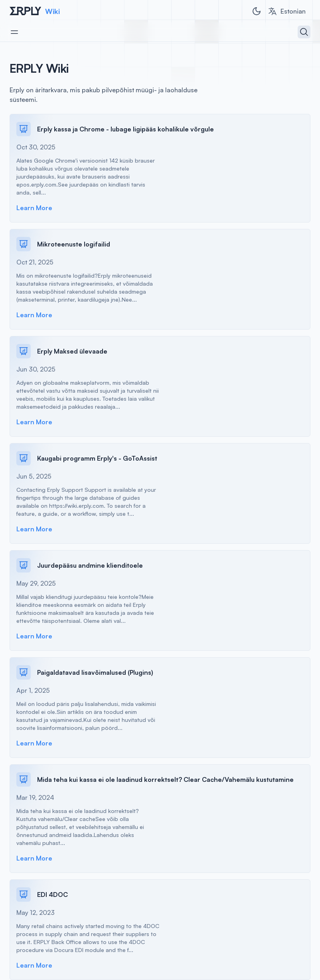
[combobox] (287, 11)
